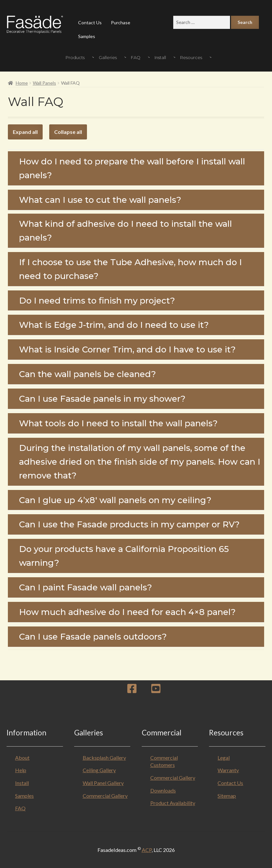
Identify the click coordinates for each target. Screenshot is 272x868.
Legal (224, 758)
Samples (87, 36)
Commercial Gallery (105, 796)
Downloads (163, 790)
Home (22, 83)
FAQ (20, 808)
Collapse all (68, 132)
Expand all (25, 132)
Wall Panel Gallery (103, 783)
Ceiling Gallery (99, 770)
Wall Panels (44, 83)
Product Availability (173, 803)
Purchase (121, 22)
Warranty (228, 770)
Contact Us (90, 22)
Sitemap (227, 796)
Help (21, 770)
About (22, 758)
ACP (147, 850)
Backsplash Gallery (104, 758)
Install (22, 783)
